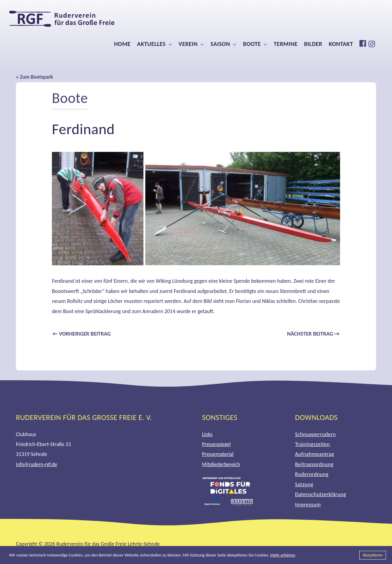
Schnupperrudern (315, 435)
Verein (188, 44)
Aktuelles (151, 44)
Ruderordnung (312, 475)
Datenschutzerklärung (321, 495)
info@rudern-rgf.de (37, 465)
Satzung (304, 485)
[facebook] (363, 43)
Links (207, 435)
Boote (252, 44)
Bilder (313, 44)
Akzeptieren (372, 555)
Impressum (308, 505)
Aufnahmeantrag (315, 455)
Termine (286, 44)
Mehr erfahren (283, 555)
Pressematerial (218, 455)
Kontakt (341, 44)
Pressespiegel (217, 445)
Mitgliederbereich (222, 465)
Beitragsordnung (314, 465)
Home (122, 44)
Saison (220, 44)
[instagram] (372, 44)
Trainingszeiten (312, 445)
